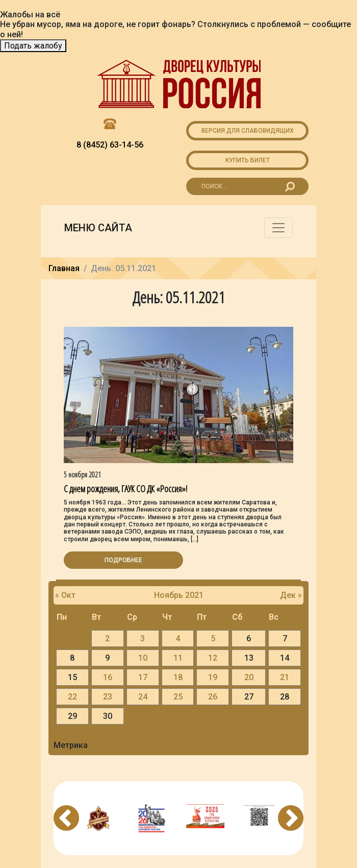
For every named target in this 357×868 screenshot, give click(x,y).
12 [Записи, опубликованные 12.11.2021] (213, 658)
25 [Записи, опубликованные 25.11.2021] (178, 697)
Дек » (291, 595)
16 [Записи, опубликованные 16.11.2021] (108, 677)
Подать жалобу (33, 46)
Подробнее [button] (123, 560)
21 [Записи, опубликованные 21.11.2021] (285, 677)
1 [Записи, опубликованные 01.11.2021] (72, 638)
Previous (66, 818)
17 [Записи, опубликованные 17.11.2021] (143, 677)
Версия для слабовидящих (248, 131)
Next (291, 818)
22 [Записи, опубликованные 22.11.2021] (72, 697)
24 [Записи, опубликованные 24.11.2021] (143, 697)
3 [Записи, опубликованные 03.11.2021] (143, 638)
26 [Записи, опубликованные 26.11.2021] (213, 697)
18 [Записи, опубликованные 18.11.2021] (178, 677)
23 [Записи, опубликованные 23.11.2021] (108, 697)
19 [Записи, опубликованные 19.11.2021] (213, 677)
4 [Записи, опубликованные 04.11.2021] (178, 638)
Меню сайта (98, 228)
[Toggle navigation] (278, 228)
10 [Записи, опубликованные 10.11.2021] (143, 658)
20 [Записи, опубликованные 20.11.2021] (249, 677)
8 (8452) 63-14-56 (110, 145)
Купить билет (248, 160)
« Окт (65, 595)
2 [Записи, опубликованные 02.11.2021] (107, 638)
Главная (64, 268)
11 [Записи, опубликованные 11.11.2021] (178, 658)
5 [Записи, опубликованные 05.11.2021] (213, 638)
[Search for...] (247, 186)
